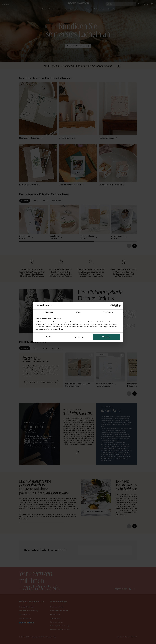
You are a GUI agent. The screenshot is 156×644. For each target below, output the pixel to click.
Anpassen (78, 337)
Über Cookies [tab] (108, 312)
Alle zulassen (107, 337)
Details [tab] (78, 312)
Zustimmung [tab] (48, 312)
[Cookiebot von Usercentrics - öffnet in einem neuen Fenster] (112, 306)
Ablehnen (49, 337)
